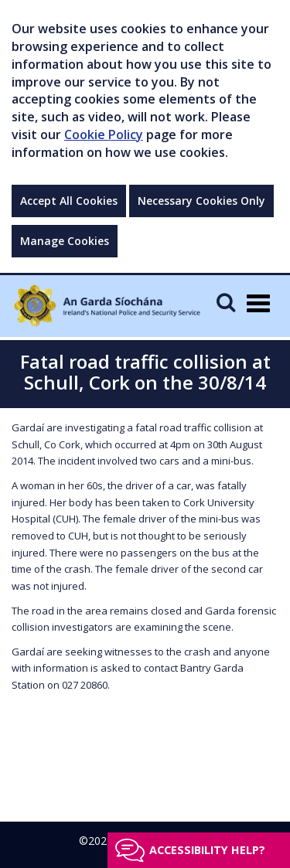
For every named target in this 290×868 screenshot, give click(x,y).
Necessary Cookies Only (201, 201)
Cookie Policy (104, 134)
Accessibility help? (207, 850)
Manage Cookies (65, 241)
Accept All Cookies (69, 201)
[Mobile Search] (226, 302)
